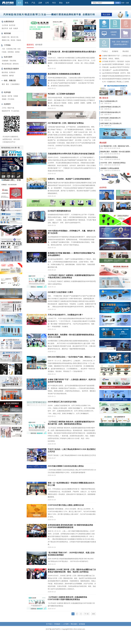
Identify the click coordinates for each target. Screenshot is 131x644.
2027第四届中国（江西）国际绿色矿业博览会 (66, 123)
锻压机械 (7, 33)
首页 (20, 3)
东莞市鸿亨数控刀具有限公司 (110, 107)
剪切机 (13, 40)
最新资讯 (30, 45)
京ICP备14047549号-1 (53, 629)
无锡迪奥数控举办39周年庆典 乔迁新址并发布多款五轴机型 (71, 154)
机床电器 (7, 92)
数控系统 (5, 72)
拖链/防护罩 (6, 111)
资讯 (26, 3)
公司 (47, 3)
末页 (93, 614)
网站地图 (74, 624)
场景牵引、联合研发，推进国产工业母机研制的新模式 (69, 179)
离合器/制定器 (7, 64)
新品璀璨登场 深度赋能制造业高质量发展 (64, 74)
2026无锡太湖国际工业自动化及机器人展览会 (66, 466)
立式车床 (5, 25)
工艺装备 (7, 45)
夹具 (19, 49)
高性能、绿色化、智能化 (111, 59)
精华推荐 (39, 45)
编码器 (11, 76)
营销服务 (57, 624)
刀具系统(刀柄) (11, 49)
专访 (54, 3)
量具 (3, 84)
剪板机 (19, 40)
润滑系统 (11, 52)
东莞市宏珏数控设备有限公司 (110, 112)
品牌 (40, 3)
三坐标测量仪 (15, 84)
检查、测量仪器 (10, 80)
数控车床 (5, 28)
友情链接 (82, 624)
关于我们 (49, 624)
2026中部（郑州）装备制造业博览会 (113, 163)
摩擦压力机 (6, 40)
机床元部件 (8, 57)
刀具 (3, 49)
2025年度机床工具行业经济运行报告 (62, 402)
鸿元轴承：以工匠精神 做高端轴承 (61, 94)
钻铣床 (16, 28)
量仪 (8, 84)
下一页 (86, 614)
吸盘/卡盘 (11, 108)
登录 (123, 3)
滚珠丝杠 (16, 64)
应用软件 (12, 72)
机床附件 (7, 104)
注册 (127, 3)
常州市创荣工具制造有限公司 (110, 118)
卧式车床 (12, 25)
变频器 (4, 99)
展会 (61, 3)
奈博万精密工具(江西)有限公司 (111, 123)
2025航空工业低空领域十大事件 (60, 292)
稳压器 (4, 96)
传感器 (16, 96)
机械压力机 (6, 37)
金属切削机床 (9, 22)
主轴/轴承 (5, 61)
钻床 (11, 28)
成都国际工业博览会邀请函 (110, 168)
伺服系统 (5, 76)
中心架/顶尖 (15, 111)
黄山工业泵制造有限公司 (109, 101)
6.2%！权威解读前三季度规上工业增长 (116, 82)
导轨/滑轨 (13, 61)
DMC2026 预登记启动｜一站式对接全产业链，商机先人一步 (71, 357)
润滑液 (17, 52)
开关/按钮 (11, 99)
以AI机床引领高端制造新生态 (59, 211)
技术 (68, 3)
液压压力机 (15, 37)
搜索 (118, 3)
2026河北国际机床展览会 (109, 157)
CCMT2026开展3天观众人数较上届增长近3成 (66, 505)
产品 (33, 3)
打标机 (4, 52)
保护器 (10, 96)
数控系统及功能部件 (11, 69)
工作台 (4, 108)
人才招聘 (65, 624)
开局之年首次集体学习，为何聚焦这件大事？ (65, 315)
